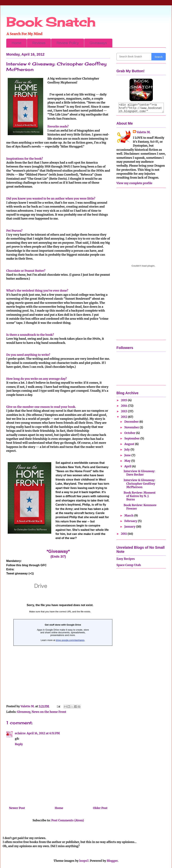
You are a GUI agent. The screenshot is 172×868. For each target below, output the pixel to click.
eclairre (20, 733)
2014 (125, 406)
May (128, 461)
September (132, 438)
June (128, 455)
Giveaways (98, 43)
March (129, 515)
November (132, 427)
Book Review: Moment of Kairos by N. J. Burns (140, 496)
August (130, 444)
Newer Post (17, 808)
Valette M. (144, 132)
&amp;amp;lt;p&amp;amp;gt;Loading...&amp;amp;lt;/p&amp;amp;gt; (60, 639)
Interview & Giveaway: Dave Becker (139, 473)
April (128, 466)
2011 (124, 534)
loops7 (84, 861)
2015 (124, 400)
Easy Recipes (126, 559)
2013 (124, 411)
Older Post (100, 808)
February (131, 521)
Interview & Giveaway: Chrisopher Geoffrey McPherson (139, 483)
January (130, 527)
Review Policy (68, 43)
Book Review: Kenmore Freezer (140, 507)
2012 (125, 417)
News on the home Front (49, 712)
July (127, 449)
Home (16, 43)
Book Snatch (51, 22)
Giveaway (24, 712)
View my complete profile (134, 183)
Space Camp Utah (129, 565)
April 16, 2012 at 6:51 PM (43, 733)
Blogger (112, 861)
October (130, 433)
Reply (19, 744)
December (132, 422)
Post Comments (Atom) (68, 820)
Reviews (39, 43)
